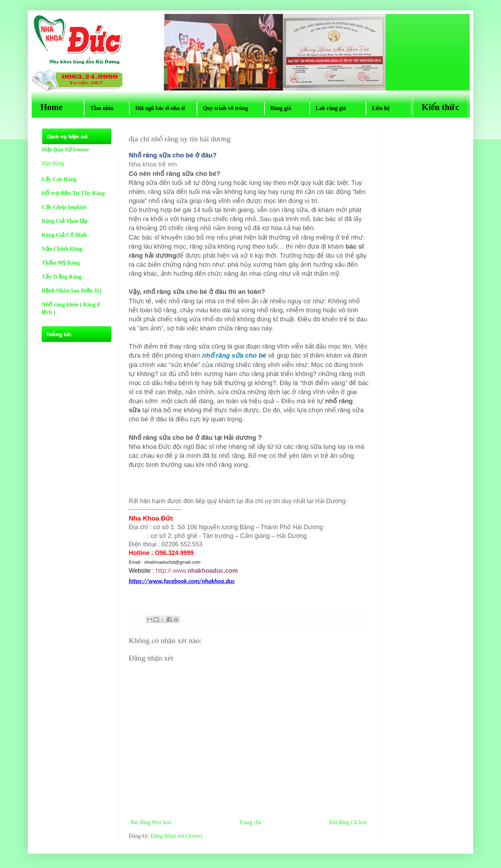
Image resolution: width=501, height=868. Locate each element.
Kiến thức (440, 107)
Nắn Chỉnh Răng (62, 249)
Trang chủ (250, 822)
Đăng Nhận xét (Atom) (176, 836)
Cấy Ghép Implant (64, 207)
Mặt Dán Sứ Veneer (66, 150)
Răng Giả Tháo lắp (65, 221)
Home (58, 107)
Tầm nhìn (107, 108)
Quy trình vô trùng (231, 108)
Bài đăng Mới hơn (151, 822)
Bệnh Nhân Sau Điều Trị (71, 291)
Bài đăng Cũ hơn (348, 822)
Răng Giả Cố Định (64, 235)
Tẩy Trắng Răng (62, 277)
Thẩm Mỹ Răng (61, 263)
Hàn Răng (53, 163)
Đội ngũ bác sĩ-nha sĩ (163, 108)
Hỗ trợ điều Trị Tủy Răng (73, 193)
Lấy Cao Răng (59, 179)
